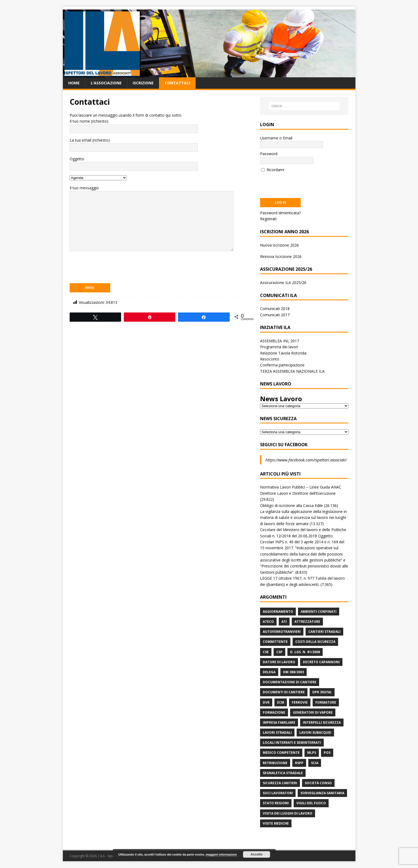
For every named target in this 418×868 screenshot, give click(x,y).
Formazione (274, 712)
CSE (266, 652)
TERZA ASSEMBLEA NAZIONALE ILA (292, 371)
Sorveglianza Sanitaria (322, 793)
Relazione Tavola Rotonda (283, 353)
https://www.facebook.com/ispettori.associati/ (306, 460)
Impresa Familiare (279, 722)
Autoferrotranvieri (282, 632)
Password (269, 154)
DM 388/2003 (294, 672)
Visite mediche (276, 823)
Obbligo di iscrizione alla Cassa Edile (291, 505)
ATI (284, 622)
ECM (281, 702)
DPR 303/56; (322, 692)
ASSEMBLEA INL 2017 (280, 341)
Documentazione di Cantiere (290, 682)
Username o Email (276, 138)
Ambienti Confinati (319, 612)
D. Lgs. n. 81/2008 (305, 652)
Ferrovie (300, 702)
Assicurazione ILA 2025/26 (283, 283)
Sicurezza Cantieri (280, 783)
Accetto (257, 854)
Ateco (268, 622)
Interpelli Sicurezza (322, 722)
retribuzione (275, 763)
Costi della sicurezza (315, 642)
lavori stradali (277, 733)
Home (74, 83)
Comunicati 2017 (275, 315)
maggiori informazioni (221, 854)
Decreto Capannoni (321, 662)
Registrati (268, 219)
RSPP (299, 763)
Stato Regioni (276, 803)
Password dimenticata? (280, 213)
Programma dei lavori (279, 347)
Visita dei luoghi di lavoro (288, 813)
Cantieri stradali (324, 632)
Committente (275, 642)
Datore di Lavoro (279, 662)
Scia (315, 763)
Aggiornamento (278, 612)
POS (327, 753)
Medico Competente (281, 753)
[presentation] (111, 267)
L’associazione (106, 83)
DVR (266, 702)
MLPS (312, 753)
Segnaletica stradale (283, 773)
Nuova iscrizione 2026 (279, 245)
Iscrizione (143, 83)
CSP (279, 652)
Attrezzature (307, 622)
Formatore (326, 702)
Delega (269, 672)
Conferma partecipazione (282, 365)
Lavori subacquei (315, 733)
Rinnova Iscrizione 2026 (281, 256)
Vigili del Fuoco (311, 803)
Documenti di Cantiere (284, 692)
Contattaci (177, 83)
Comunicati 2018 (275, 309)
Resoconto (270, 359)
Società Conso (318, 783)
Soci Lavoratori (278, 793)
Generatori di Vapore (313, 712)
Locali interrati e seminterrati (292, 743)
